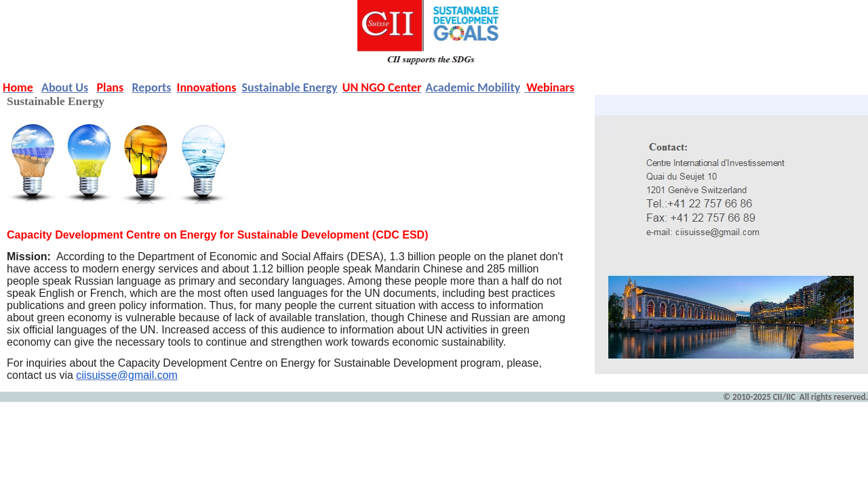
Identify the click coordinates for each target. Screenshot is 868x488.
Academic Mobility (473, 87)
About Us (65, 87)
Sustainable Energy (290, 87)
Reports (151, 87)
